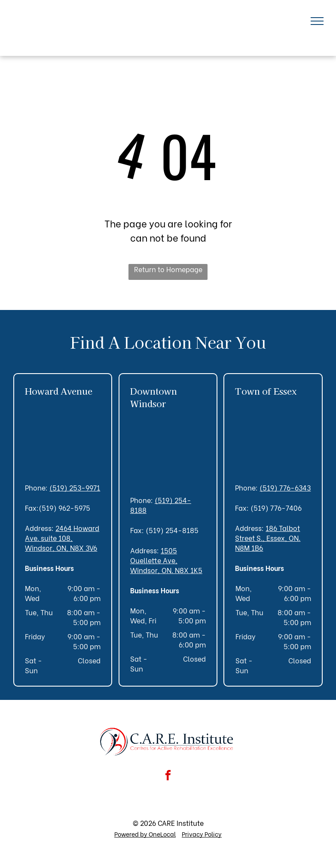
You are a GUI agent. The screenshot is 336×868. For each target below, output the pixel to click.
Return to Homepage (168, 269)
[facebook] (168, 777)
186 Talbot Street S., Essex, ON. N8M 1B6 (268, 538)
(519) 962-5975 (64, 508)
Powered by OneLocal (145, 834)
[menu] (317, 21)
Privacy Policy (202, 834)
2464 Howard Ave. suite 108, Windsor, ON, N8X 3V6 (62, 538)
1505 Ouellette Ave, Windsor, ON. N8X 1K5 (166, 560)
